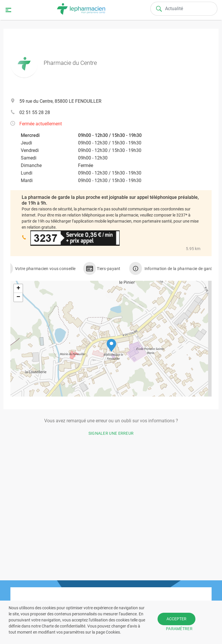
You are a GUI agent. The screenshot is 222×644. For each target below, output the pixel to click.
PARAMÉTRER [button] (179, 629)
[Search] (184, 9)
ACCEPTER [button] (176, 619)
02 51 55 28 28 (35, 112)
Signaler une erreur (111, 433)
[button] (111, 345)
